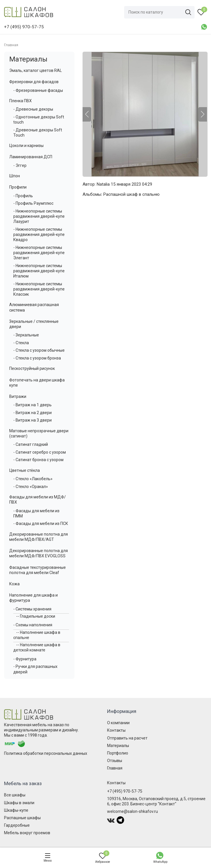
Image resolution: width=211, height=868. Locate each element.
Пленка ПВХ (20, 101)
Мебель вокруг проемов (27, 833)
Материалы (28, 59)
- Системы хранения (32, 609)
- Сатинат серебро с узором (40, 452)
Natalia (103, 184)
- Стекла (21, 343)
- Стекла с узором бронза (37, 358)
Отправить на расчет (127, 738)
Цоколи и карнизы (26, 146)
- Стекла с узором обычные (39, 350)
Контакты (116, 730)
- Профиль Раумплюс (33, 203)
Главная (115, 768)
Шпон (15, 176)
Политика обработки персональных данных (46, 753)
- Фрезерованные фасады (38, 90)
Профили (18, 187)
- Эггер (20, 165)
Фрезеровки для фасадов (34, 82)
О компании (118, 723)
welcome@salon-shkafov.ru (132, 811)
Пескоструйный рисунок (32, 368)
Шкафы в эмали (19, 803)
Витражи (18, 396)
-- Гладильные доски (36, 616)
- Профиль (23, 196)
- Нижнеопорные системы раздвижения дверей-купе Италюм (39, 271)
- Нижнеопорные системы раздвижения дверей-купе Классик (39, 289)
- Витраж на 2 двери (32, 413)
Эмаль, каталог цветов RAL (36, 70)
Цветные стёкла (25, 470)
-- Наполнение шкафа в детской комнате (37, 647)
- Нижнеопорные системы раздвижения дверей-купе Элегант (39, 253)
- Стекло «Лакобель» (33, 479)
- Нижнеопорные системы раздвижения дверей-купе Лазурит (39, 216)
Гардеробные (17, 825)
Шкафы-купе (16, 810)
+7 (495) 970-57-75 (125, 791)
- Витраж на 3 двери (32, 420)
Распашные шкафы (22, 818)
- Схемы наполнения (33, 625)
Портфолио (118, 753)
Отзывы (115, 761)
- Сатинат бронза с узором (38, 460)
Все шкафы (15, 795)
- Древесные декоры (33, 109)
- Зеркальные (26, 335)
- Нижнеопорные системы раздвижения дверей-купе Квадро (39, 234)
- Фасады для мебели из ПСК (41, 524)
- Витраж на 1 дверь (32, 405)
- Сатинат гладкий (31, 444)
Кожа (14, 584)
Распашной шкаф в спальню (131, 194)
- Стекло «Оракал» (31, 487)
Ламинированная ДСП (31, 157)
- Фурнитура (25, 659)
